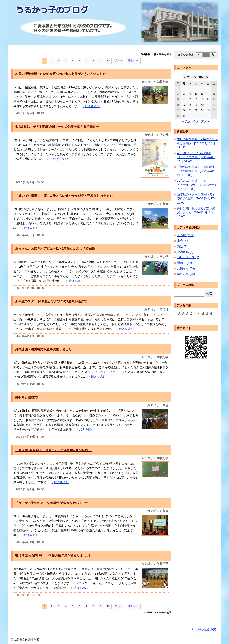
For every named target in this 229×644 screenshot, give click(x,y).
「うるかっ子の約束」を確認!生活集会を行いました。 (53, 503)
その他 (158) (185, 235)
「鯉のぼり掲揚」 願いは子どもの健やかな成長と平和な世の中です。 (65, 196)
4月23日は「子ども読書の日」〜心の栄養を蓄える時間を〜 (57, 127)
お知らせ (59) (186, 268)
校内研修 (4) (185, 252)
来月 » (205, 121)
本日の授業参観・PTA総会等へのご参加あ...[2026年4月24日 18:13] (197, 143)
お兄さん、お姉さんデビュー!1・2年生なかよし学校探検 (55, 248)
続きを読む (91, 106)
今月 (196, 121)
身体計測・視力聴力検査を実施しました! (44, 349)
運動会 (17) (184, 263)
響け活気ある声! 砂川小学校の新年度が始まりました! (53, 555)
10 (108, 61)
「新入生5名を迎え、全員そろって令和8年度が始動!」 (53, 450)
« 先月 (187, 121)
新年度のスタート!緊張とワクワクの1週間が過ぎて (51, 301)
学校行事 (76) (186, 274)
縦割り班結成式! (27, 397)
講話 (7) (182, 246)
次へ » (119, 61)
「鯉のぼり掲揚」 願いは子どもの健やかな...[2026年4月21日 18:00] (196, 171)
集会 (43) (183, 241)
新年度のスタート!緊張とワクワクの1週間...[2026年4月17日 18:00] (197, 199)
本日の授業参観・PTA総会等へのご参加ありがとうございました (60, 74)
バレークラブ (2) (188, 257)
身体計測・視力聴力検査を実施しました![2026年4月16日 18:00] (196, 212)
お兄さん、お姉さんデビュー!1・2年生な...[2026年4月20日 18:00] (196, 185)
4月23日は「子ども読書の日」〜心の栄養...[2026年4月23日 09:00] (196, 157)
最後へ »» (133, 61)
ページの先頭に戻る (204, 629)
